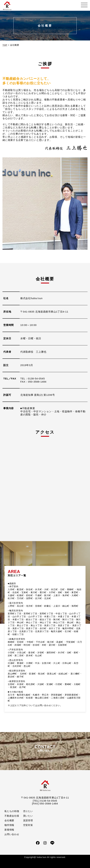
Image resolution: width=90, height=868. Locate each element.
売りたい (28, 811)
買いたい (28, 816)
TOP (5, 45)
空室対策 (28, 825)
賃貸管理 (28, 820)
